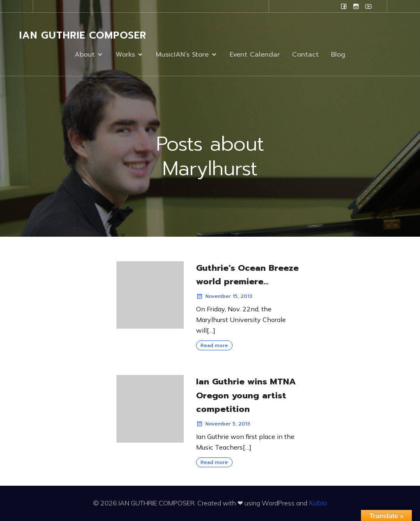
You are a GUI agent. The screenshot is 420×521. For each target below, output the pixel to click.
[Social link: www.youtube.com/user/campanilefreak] (368, 6)
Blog (338, 55)
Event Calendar (255, 55)
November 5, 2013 (223, 424)
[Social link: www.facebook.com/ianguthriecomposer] (344, 6)
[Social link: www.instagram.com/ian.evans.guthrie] (356, 6)
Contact (305, 55)
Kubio (318, 503)
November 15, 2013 (224, 296)
